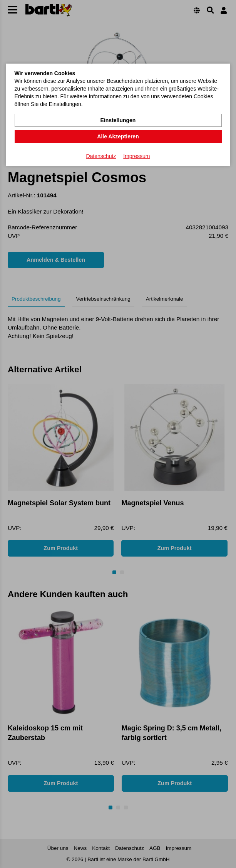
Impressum (136, 156)
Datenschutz (101, 156)
